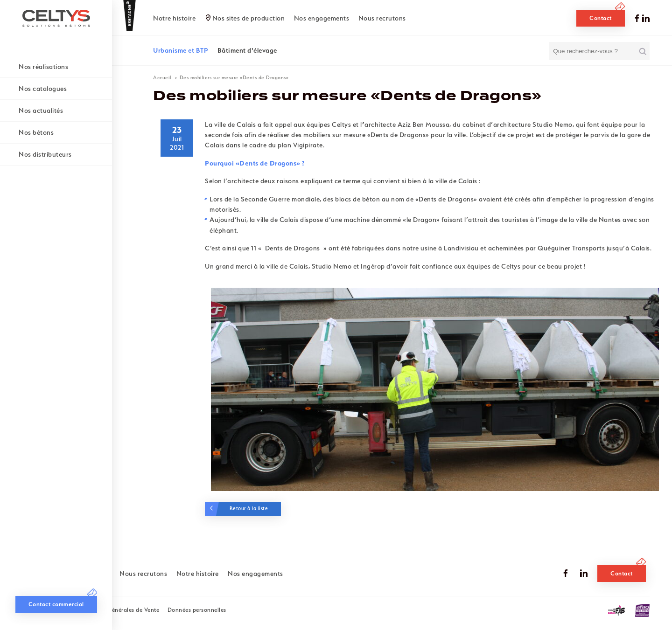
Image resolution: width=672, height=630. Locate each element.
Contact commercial (56, 604)
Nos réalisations (43, 67)
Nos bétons (36, 132)
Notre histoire (174, 18)
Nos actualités (41, 111)
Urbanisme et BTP (181, 50)
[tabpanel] (435, 389)
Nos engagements (322, 18)
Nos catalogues (43, 89)
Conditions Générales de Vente (118, 610)
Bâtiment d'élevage (247, 50)
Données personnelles (197, 610)
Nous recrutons (382, 18)
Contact (601, 18)
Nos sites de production (249, 18)
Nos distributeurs (45, 154)
